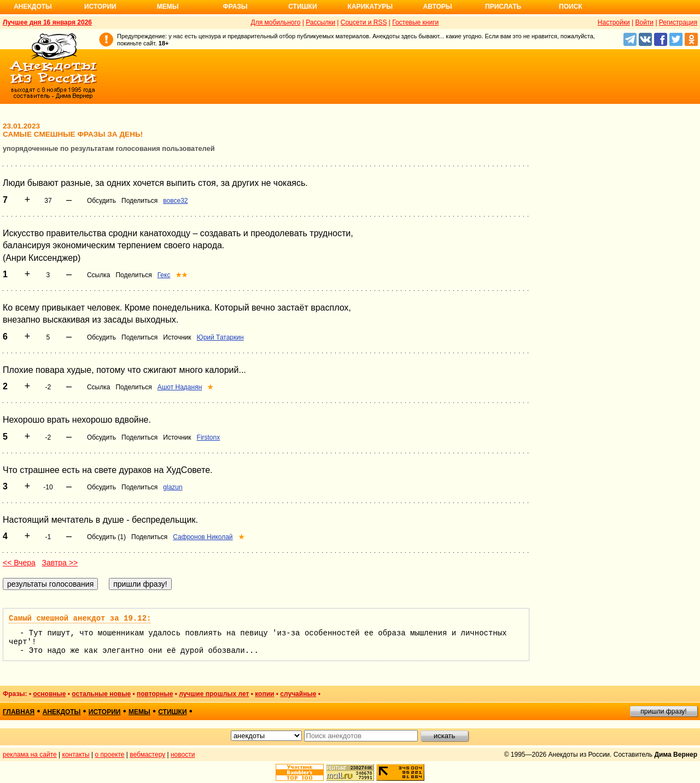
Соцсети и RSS (364, 22)
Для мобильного (276, 22)
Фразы (235, 7)
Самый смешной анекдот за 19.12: (80, 618)
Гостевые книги (415, 22)
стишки (172, 712)
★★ (182, 275)
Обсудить (101, 201)
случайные (298, 694)
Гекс (164, 275)
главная (19, 712)
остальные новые (101, 694)
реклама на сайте (30, 755)
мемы (139, 712)
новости (183, 755)
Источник (177, 337)
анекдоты (62, 712)
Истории (100, 7)
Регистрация (678, 22)
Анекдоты (33, 7)
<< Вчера (19, 563)
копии (264, 694)
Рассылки (320, 22)
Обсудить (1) (106, 537)
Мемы (168, 7)
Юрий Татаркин (220, 337)
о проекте (110, 755)
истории (105, 712)
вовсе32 (175, 201)
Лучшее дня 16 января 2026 (47, 22)
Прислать (503, 7)
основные (49, 694)
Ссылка (98, 275)
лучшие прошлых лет (214, 694)
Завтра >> (60, 563)
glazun (173, 487)
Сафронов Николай (203, 537)
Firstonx (209, 437)
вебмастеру (147, 755)
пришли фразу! (663, 711)
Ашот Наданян (180, 387)
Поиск (571, 7)
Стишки (302, 7)
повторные (155, 694)
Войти (644, 22)
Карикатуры (370, 7)
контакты (76, 755)
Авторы (438, 7)
